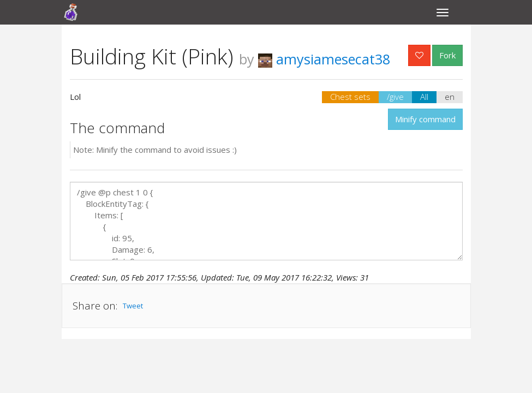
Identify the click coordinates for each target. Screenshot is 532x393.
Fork (447, 55)
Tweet (133, 306)
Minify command (425, 119)
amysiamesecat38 (324, 59)
